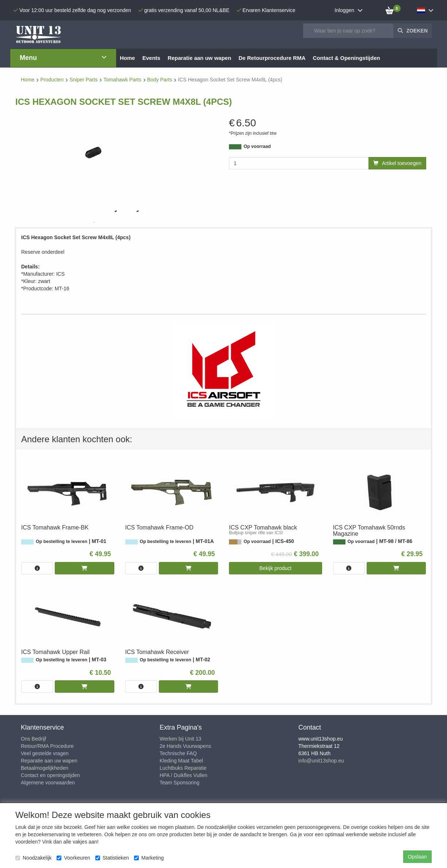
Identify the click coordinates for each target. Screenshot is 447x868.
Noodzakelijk (33, 858)
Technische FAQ (178, 753)
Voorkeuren (73, 858)
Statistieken (112, 858)
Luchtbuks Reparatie (183, 768)
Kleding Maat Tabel (181, 761)
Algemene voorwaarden (48, 783)
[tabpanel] (116, 211)
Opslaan (417, 857)
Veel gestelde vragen (45, 753)
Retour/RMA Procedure (47, 746)
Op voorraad (257, 146)
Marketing (149, 858)
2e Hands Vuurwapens (185, 746)
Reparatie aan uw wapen (49, 761)
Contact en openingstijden (50, 775)
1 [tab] (94, 222)
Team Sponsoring (179, 783)
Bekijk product (275, 568)
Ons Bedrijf (33, 739)
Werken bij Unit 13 (180, 739)
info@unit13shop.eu (321, 761)
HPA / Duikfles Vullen (184, 775)
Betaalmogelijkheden (45, 768)
